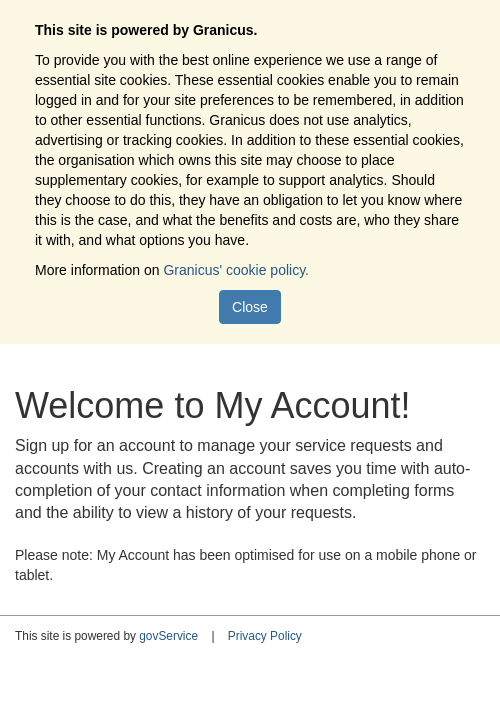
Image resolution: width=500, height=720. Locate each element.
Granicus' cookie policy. (236, 270)
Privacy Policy (265, 636)
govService (168, 636)
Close (250, 307)
